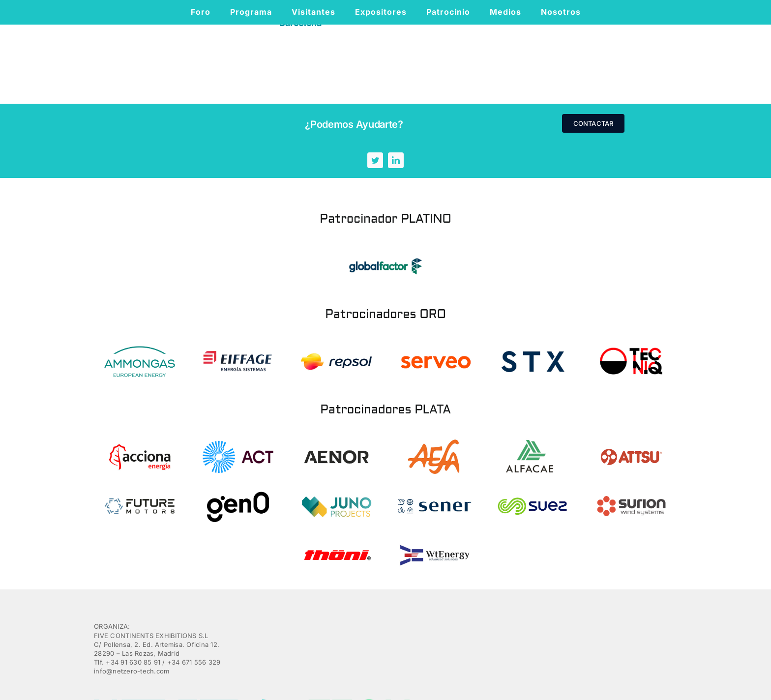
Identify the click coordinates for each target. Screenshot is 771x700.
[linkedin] (581, 123)
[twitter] (560, 123)
